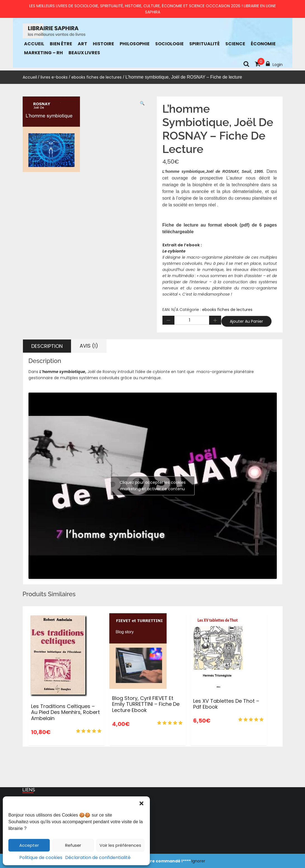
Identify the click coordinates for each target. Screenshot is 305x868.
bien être (61, 44)
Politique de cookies (41, 858)
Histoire (103, 44)
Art (82, 44)
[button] (141, 803)
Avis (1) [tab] (89, 346)
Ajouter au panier (246, 321)
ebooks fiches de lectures (96, 77)
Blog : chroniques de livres (53, 839)
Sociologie (169, 44)
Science (235, 44)
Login (274, 64)
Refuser (73, 845)
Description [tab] (47, 346)
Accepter (29, 845)
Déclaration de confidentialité (98, 858)
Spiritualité (204, 44)
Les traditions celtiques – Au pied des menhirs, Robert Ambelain (65, 712)
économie (263, 44)
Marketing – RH (43, 53)
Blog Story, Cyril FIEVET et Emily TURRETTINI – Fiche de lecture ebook (146, 704)
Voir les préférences (120, 845)
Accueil (34, 44)
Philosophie (135, 44)
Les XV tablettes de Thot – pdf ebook (226, 704)
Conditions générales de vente (58, 813)
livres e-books (54, 77)
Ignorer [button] (198, 861)
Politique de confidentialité (54, 822)
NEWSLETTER (40, 847)
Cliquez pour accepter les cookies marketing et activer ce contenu (153, 486)
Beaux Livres (84, 53)
